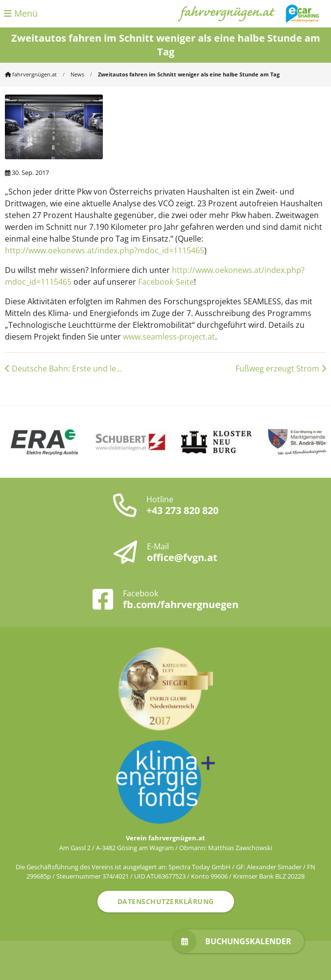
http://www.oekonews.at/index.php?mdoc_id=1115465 (105, 250)
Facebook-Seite (166, 282)
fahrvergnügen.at (31, 74)
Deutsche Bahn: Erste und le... (63, 368)
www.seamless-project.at (169, 337)
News (77, 74)
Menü (21, 13)
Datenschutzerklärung (166, 901)
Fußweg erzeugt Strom (281, 368)
